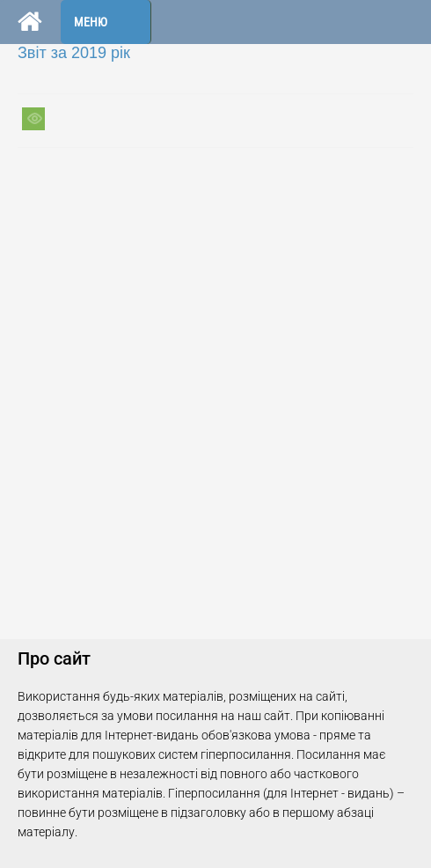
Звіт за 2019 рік (74, 53)
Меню (91, 22)
